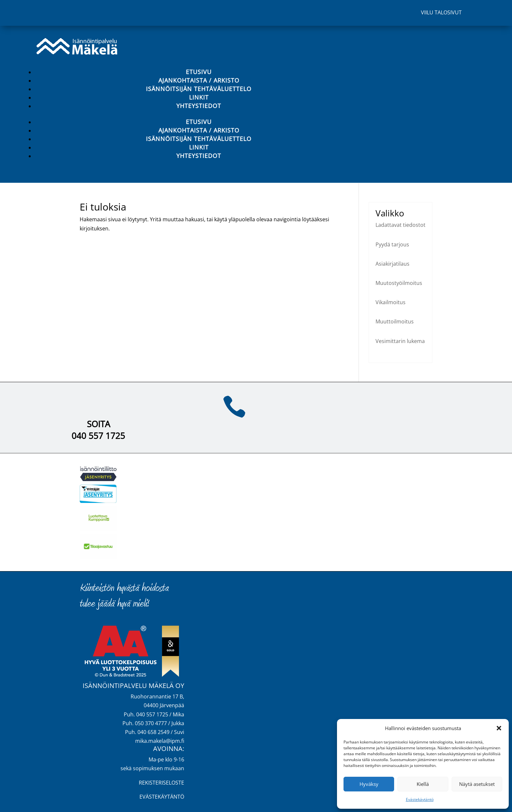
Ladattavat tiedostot (400, 225)
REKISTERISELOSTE (161, 783)
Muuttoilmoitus (395, 321)
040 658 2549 (153, 732)
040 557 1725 (98, 436)
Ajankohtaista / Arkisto (199, 80)
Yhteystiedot (199, 106)
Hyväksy (369, 784)
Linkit (199, 97)
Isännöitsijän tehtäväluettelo (199, 89)
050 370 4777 (151, 723)
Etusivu (199, 72)
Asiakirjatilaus (392, 264)
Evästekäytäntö (420, 799)
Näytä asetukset (477, 784)
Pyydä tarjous (392, 244)
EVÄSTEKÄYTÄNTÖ (162, 797)
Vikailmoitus (391, 302)
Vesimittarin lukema (400, 341)
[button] (499, 728)
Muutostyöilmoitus (399, 283)
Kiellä (423, 784)
